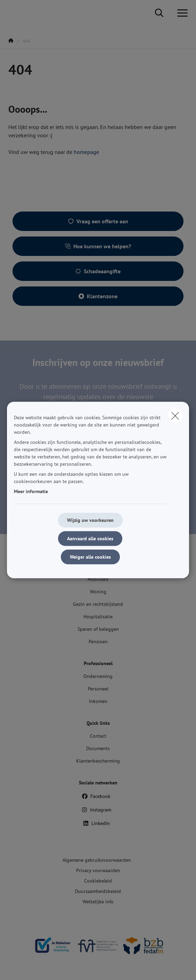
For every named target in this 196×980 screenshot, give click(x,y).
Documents (98, 748)
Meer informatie (31, 491)
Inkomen (98, 701)
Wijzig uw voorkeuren (90, 520)
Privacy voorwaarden (98, 870)
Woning (98, 592)
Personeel (98, 689)
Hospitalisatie (98, 617)
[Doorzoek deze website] (159, 13)
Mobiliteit (98, 579)
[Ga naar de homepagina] (13, 13)
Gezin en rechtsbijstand (98, 604)
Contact (98, 736)
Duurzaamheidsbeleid (98, 891)
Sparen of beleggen (98, 629)
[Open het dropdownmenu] (181, 13)
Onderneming (98, 676)
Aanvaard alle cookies (90, 539)
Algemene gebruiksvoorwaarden (97, 860)
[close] (175, 416)
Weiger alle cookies (90, 557)
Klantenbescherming (98, 761)
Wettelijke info (98, 902)
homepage (86, 152)
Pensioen (98, 642)
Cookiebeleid (98, 881)
